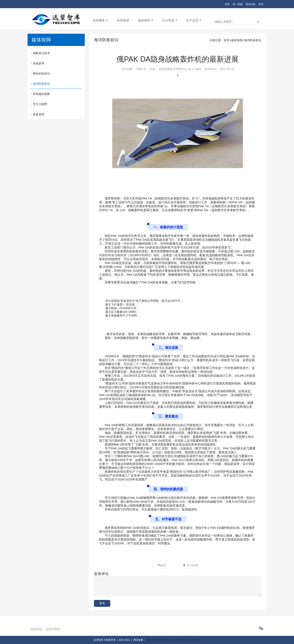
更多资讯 (37, 114)
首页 (227, 4)
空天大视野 (39, 104)
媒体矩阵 (144, 20)
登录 (261, 4)
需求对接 (251, 4)
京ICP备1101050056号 (158, 640)
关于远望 (192, 20)
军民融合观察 (40, 94)
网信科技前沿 (40, 74)
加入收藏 (192, 565)
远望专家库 (53, 629)
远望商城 (123, 20)
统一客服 (238, 4)
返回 (163, 565)
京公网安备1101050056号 (186, 640)
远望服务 (99, 20)
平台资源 (168, 20)
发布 (102, 603)
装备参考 (37, 63)
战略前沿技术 (40, 53)
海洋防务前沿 (40, 84)
